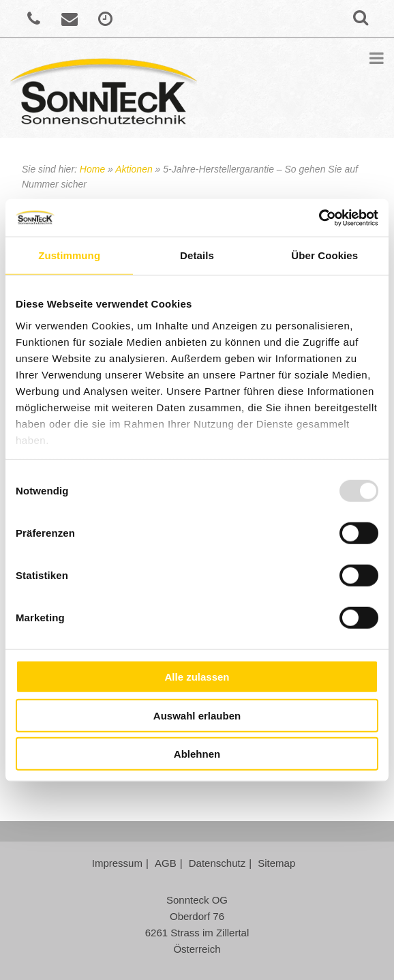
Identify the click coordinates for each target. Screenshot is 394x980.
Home (92, 169)
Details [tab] (197, 255)
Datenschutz (217, 863)
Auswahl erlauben (197, 715)
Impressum (117, 863)
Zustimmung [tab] (69, 255)
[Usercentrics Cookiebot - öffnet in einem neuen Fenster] (319, 218)
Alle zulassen (197, 677)
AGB (166, 863)
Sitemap (276, 863)
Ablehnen (197, 754)
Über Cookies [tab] (324, 255)
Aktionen (134, 169)
